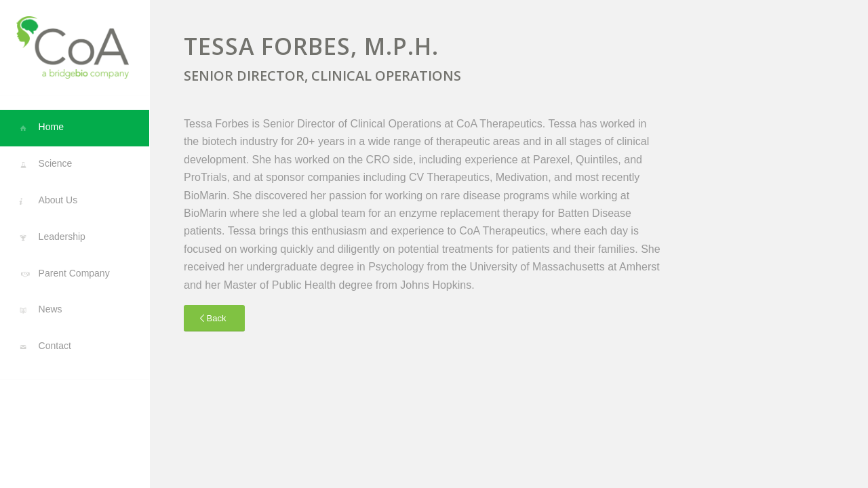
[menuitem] (75, 128)
